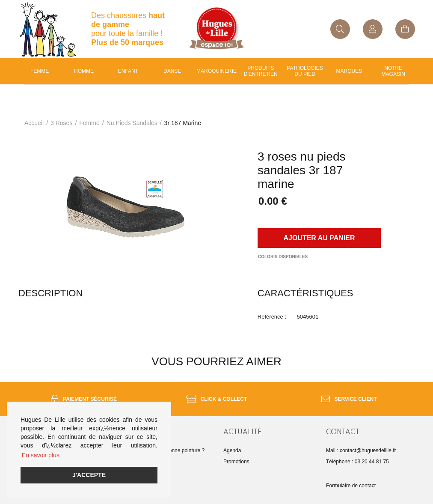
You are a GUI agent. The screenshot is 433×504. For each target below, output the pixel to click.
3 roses (61, 123)
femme (89, 123)
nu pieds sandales (132, 123)
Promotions (236, 462)
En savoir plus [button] (41, 455)
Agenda (232, 450)
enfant (128, 71)
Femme (40, 71)
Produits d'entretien (261, 71)
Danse (172, 71)
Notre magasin (393, 71)
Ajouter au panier (319, 238)
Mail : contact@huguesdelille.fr (361, 450)
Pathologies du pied (305, 71)
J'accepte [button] (89, 475)
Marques (349, 71)
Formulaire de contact (351, 486)
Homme (84, 71)
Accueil (34, 123)
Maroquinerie (216, 71)
